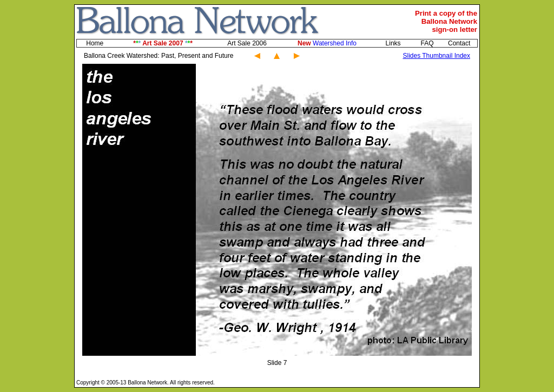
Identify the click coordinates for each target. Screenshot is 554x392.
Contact (459, 43)
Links (393, 43)
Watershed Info (327, 43)
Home (95, 43)
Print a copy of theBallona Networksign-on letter (446, 21)
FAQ (427, 43)
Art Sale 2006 (247, 43)
